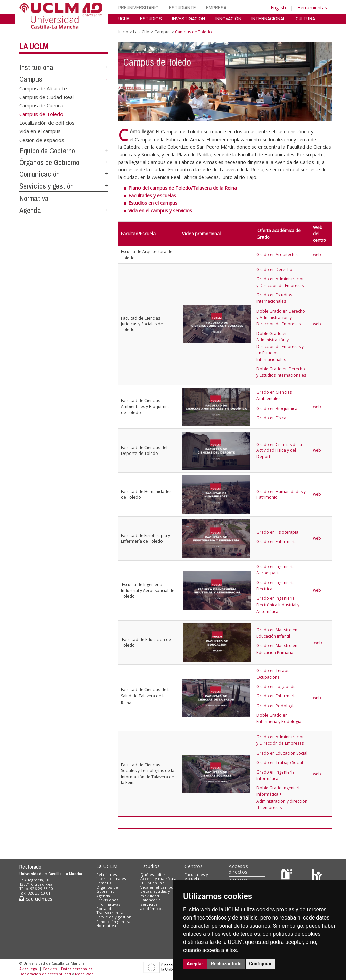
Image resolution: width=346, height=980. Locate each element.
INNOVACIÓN (228, 18)
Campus (31, 79)
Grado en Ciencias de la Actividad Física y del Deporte (279, 450)
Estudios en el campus (153, 203)
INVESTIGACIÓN (189, 18)
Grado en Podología (276, 706)
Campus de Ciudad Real (46, 97)
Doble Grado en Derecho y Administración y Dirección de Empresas (281, 317)
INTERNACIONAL (268, 18)
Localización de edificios (47, 122)
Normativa (34, 198)
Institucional (37, 67)
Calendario (151, 900)
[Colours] (317, 876)
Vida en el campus (40, 131)
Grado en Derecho (274, 269)
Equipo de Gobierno (47, 151)
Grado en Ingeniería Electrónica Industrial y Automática (278, 605)
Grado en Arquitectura (278, 255)
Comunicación (40, 174)
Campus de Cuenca (41, 105)
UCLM (124, 18)
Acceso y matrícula (158, 878)
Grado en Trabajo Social (280, 763)
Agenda (30, 210)
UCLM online (152, 883)
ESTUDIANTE (182, 8)
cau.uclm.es (36, 899)
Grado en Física (271, 418)
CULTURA (305, 18)
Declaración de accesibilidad (45, 974)
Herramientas (312, 8)
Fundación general (114, 921)
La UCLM (34, 46)
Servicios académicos (152, 906)
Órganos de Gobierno (49, 162)
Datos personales (77, 969)
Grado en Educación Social (282, 753)
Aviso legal (29, 969)
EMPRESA (216, 8)
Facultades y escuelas (152, 195)
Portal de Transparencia (110, 911)
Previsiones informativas (108, 902)
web (317, 255)
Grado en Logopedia (277, 687)
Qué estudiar (153, 874)
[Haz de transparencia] (288, 876)
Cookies (50, 969)
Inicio (123, 32)
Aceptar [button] (195, 964)
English (278, 8)
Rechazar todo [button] (226, 964)
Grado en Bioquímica (277, 408)
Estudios (150, 866)
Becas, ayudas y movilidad (155, 893)
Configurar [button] (260, 964)
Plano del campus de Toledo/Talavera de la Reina (183, 188)
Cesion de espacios (42, 140)
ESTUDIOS (151, 18)
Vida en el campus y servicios (160, 210)
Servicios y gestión (46, 186)
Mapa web (84, 974)
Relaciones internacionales (111, 877)
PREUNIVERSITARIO (139, 8)
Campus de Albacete (43, 88)
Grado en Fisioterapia (277, 532)
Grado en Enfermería (277, 542)
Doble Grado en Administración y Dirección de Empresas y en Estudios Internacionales (280, 346)
